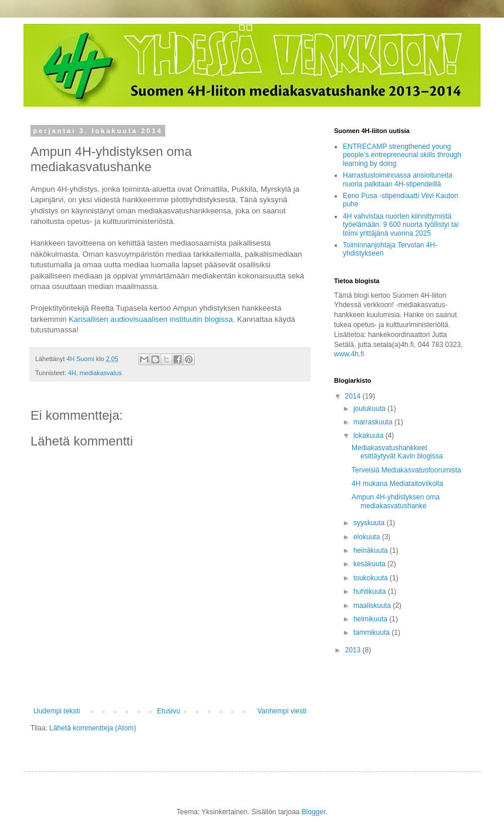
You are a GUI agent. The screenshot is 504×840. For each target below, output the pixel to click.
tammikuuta (372, 632)
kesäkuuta (370, 564)
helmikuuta (371, 619)
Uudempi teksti (57, 711)
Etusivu (168, 711)
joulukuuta (370, 409)
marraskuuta (374, 422)
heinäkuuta (372, 550)
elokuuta (368, 537)
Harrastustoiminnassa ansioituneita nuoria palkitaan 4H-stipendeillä (398, 179)
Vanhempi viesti (282, 711)
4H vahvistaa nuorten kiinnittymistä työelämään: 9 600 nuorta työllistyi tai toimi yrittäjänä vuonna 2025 (401, 225)
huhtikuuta (371, 591)
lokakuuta (370, 436)
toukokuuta (372, 578)
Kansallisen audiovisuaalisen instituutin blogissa (151, 319)
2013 (354, 650)
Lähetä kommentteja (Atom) (93, 728)
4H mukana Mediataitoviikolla (397, 484)
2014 (354, 396)
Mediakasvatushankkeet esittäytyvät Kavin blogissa (397, 452)
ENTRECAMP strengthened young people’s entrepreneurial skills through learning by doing (402, 155)
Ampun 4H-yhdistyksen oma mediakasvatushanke (396, 501)
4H (72, 373)
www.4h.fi (349, 354)
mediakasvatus (101, 373)
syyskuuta (370, 523)
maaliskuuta (373, 606)
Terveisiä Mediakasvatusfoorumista (406, 470)
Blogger (314, 812)
